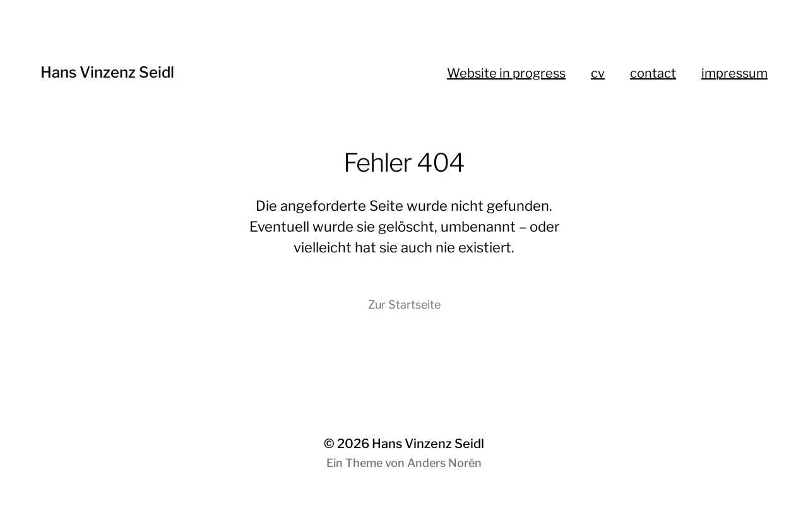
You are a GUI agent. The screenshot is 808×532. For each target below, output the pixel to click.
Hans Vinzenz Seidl (107, 72)
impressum (734, 73)
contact (653, 73)
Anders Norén (444, 463)
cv (598, 73)
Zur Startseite (404, 304)
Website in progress (506, 73)
